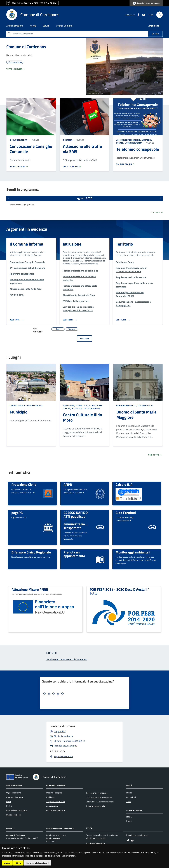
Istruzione (72, 244)
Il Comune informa (18, 140)
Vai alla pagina (19, 167)
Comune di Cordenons (26, 47)
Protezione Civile (24, 484)
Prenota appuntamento (66, 746)
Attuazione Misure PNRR (30, 589)
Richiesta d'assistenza (96, 843)
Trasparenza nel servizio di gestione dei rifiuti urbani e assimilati (103, 836)
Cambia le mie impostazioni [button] (37, 863)
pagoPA (17, 513)
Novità (129, 785)
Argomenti (154, 26)
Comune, (14, 406)
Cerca (155, 34)
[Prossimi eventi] (161, 198)
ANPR (68, 484)
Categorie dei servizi (56, 785)
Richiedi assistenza (63, 736)
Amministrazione (14, 785)
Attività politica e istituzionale (86, 409)
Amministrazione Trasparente (60, 828)
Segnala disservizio (63, 756)
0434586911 (70, 741)
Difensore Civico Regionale (31, 552)
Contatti (10, 828)
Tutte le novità (16, 69)
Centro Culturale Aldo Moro (83, 417)
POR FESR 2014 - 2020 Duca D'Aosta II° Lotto (119, 591)
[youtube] (143, 15)
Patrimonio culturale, (127, 406)
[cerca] (159, 15)
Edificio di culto (145, 406)
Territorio (124, 244)
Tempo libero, (82, 406)
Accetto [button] (7, 863)
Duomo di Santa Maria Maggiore (136, 415)
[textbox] (84, 694)
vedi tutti (84, 339)
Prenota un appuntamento (74, 554)
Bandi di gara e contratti (56, 835)
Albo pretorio (52, 841)
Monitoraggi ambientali (133, 552)
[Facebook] (137, 15)
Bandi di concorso (54, 838)
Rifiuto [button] (18, 863)
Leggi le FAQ (60, 731)
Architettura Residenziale (30, 406)
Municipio (19, 412)
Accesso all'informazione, (129, 140)
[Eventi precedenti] (8, 198)
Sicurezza (67, 140)
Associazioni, (69, 406)
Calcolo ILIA (124, 484)
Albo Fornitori (126, 513)
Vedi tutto (157, 212)
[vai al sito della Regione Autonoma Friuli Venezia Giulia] (32, 3)
